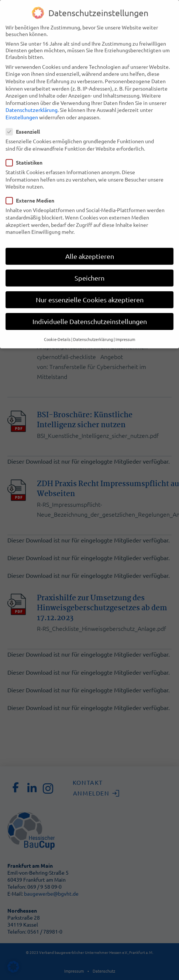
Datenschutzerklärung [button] (93, 329)
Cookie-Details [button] (57, 329)
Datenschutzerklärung (32, 100)
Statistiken (26, 152)
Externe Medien (32, 190)
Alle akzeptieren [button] (90, 246)
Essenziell (25, 122)
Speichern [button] (89, 268)
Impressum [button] (125, 329)
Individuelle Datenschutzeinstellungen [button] (90, 311)
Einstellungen (22, 107)
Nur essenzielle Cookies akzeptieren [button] (90, 290)
